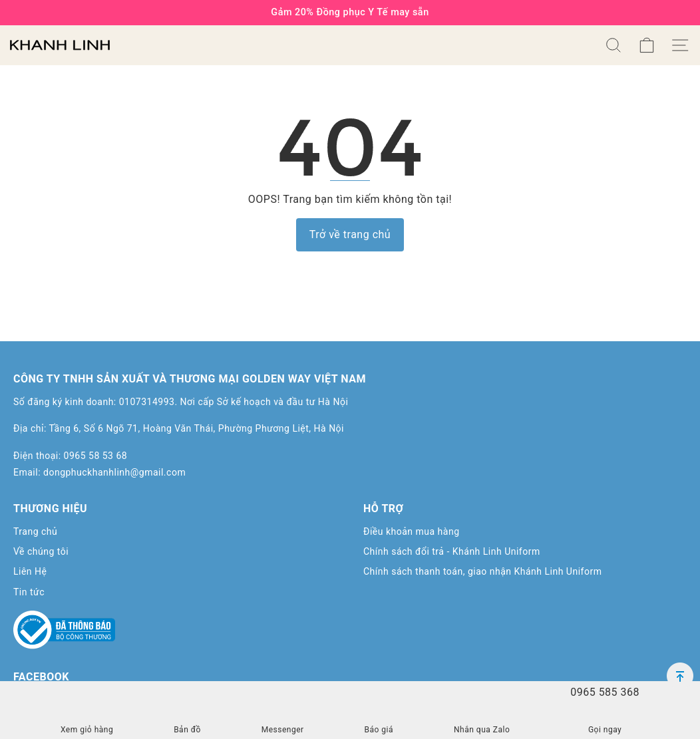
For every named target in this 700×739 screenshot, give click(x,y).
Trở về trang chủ (350, 234)
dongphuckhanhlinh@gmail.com (114, 472)
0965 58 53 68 (96, 456)
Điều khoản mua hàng (412, 531)
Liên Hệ (30, 571)
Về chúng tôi (41, 551)
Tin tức (29, 592)
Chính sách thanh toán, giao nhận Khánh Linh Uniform (482, 571)
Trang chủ (35, 531)
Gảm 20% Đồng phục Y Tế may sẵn (350, 12)
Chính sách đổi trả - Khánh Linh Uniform (452, 551)
